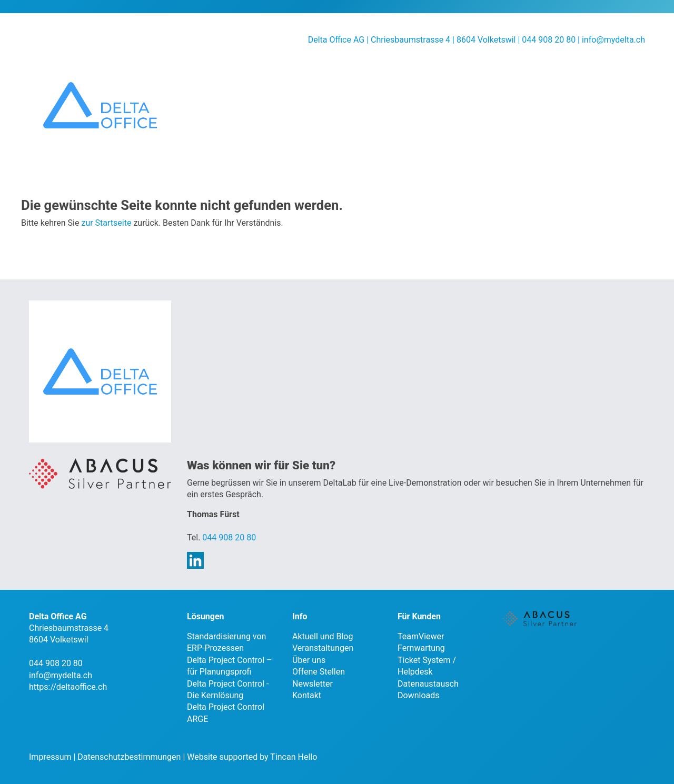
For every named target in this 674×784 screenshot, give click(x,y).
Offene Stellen (319, 672)
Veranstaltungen (323, 648)
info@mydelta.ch (613, 40)
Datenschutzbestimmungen (129, 757)
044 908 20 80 (229, 537)
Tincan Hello (294, 757)
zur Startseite (106, 223)
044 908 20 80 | (552, 40)
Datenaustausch (428, 684)
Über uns (309, 660)
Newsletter (313, 684)
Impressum (50, 757)
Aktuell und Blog (323, 636)
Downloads (418, 695)
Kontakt (307, 695)
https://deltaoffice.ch (68, 687)
